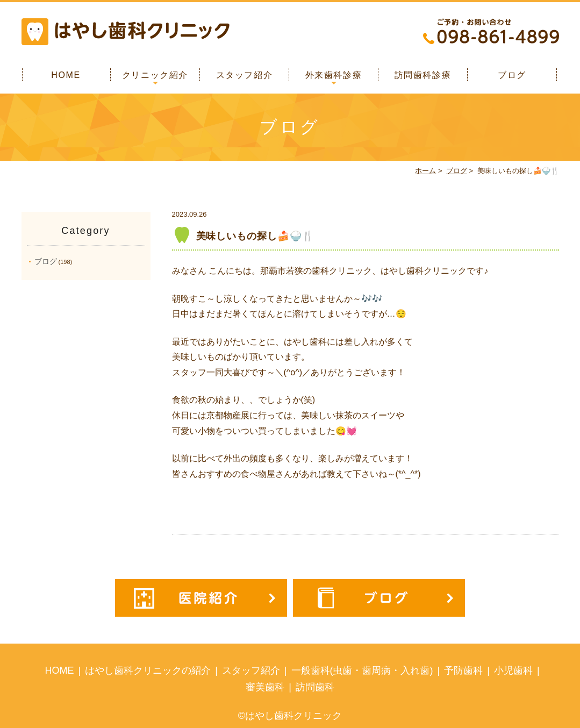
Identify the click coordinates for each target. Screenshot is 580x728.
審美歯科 (265, 687)
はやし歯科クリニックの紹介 (148, 670)
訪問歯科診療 (423, 75)
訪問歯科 (315, 687)
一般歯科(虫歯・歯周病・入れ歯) (362, 670)
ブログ (512, 75)
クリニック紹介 (155, 75)
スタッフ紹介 (245, 75)
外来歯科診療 (334, 75)
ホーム (425, 171)
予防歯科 (463, 670)
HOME (66, 75)
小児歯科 (513, 670)
